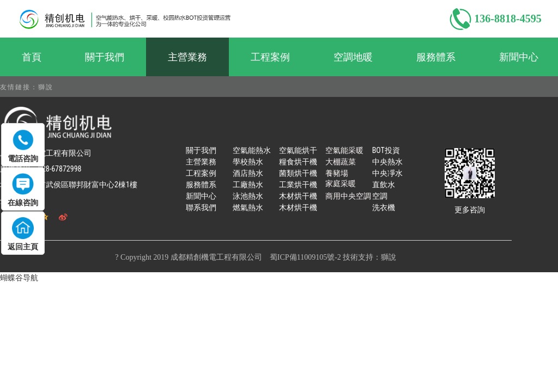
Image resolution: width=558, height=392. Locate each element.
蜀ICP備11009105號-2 (305, 257)
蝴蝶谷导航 (19, 278)
